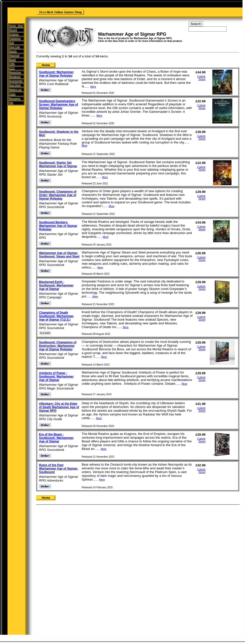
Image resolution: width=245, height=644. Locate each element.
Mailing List (15, 90)
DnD (11, 43)
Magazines (15, 72)
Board (12, 60)
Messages (15, 99)
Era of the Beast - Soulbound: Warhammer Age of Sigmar (56, 438)
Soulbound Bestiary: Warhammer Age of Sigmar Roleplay (58, 226)
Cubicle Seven (201, 78)
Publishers (15, 39)
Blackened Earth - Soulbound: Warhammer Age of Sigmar (56, 285)
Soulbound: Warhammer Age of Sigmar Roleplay (56, 74)
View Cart (14, 47)
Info (11, 103)
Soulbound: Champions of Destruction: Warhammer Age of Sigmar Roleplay (58, 346)
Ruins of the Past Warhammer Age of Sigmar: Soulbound (59, 469)
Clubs (12, 94)
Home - (16, 26)
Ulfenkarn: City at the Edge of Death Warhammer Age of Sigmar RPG (59, 407)
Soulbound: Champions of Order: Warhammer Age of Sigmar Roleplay (58, 195)
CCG (12, 68)
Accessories (16, 81)
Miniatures (15, 77)
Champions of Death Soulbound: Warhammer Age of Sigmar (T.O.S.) (56, 316)
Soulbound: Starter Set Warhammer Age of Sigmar (58, 164)
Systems (14, 34)
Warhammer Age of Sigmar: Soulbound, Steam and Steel (59, 255)
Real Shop (15, 85)
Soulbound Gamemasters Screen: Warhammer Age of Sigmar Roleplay (59, 105)
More (93, 87)
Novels (13, 51)
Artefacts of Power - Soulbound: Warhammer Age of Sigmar (56, 377)
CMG (12, 64)
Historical (14, 56)
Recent (13, 30)
